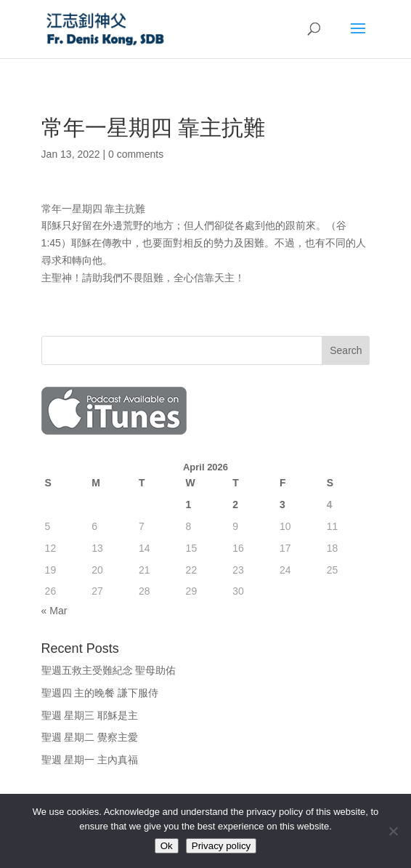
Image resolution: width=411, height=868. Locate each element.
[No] (393, 831)
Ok (167, 846)
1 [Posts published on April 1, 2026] (189, 505)
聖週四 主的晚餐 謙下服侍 (100, 693)
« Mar (54, 611)
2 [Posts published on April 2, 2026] (235, 505)
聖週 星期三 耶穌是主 (90, 715)
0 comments (136, 154)
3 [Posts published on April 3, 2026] (282, 505)
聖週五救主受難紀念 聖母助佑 (109, 670)
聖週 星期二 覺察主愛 (90, 737)
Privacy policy (221, 846)
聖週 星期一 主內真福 (90, 760)
